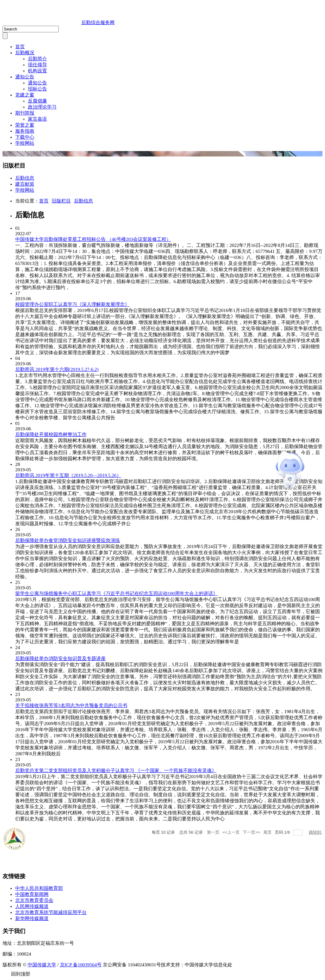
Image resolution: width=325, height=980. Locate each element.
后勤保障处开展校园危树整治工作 (51, 434)
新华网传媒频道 (32, 918)
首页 (20, 47)
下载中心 (25, 137)
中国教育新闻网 (32, 894)
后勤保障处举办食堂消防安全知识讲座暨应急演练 (68, 540)
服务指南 (25, 131)
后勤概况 (25, 53)
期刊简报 (25, 113)
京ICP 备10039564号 (81, 965)
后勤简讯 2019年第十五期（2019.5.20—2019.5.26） (68, 475)
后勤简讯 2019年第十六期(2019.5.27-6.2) (57, 369)
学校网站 (25, 143)
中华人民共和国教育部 (39, 888)
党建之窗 (25, 95)
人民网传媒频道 (32, 906)
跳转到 (316, 832)
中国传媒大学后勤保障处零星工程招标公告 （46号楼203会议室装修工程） (93, 239)
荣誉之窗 (25, 125)
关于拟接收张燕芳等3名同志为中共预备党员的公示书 (71, 705)
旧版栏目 (61, 201)
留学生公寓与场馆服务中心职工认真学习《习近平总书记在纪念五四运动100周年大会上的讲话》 (116, 593)
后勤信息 (83, 201)
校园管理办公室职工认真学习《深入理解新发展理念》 (72, 304)
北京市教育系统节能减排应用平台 (51, 912)
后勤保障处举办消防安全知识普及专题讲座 (60, 659)
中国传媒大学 (42, 965)
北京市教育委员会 (34, 900)
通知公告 (25, 77)
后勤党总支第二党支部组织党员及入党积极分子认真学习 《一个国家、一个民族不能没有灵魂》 (116, 771)
